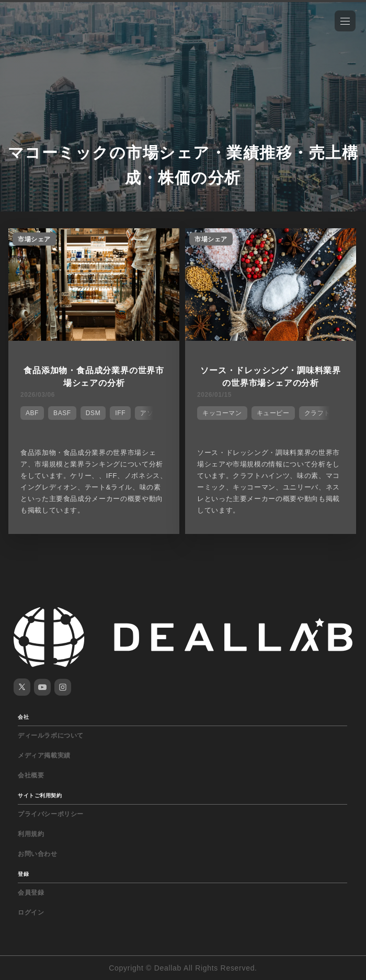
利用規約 (31, 834)
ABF (32, 413)
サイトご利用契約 (40, 795)
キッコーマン (222, 413)
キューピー (273, 413)
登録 (23, 874)
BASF (62, 413)
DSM (93, 413)
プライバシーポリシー (51, 814)
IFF (120, 413)
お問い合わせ (38, 854)
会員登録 (31, 893)
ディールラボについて (51, 736)
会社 (23, 717)
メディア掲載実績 (44, 755)
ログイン (31, 912)
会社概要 (31, 775)
